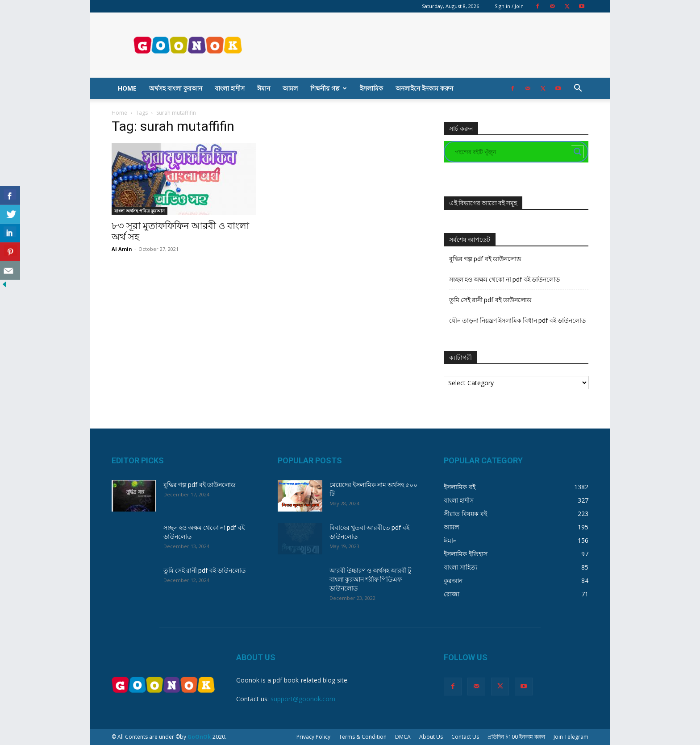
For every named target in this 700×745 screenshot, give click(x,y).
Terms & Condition (363, 737)
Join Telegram (571, 737)
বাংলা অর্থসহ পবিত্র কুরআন (140, 211)
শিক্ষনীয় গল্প (329, 88)
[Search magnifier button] (578, 152)
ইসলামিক (371, 88)
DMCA (403, 737)
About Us (431, 737)
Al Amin (122, 249)
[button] (578, 89)
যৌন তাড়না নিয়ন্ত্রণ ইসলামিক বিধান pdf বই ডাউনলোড (517, 320)
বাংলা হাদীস (230, 88)
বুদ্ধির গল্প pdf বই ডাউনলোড (485, 259)
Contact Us (465, 737)
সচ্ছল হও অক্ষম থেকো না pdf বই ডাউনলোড (504, 279)
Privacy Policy (313, 737)
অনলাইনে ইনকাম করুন (424, 88)
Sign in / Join (509, 6)
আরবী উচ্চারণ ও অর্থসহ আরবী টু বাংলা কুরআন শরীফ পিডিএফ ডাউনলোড (371, 579)
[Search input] (512, 152)
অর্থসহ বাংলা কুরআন (176, 88)
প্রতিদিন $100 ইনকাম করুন (516, 737)
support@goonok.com (303, 699)
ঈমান (264, 88)
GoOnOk (199, 737)
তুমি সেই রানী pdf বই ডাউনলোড (490, 300)
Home (127, 88)
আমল (290, 88)
